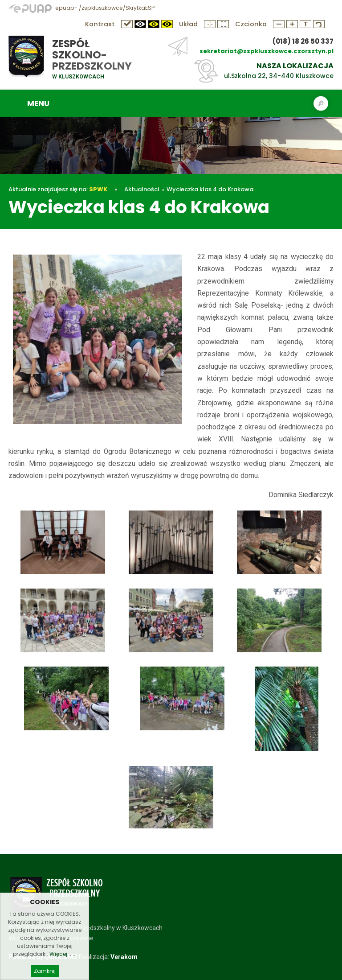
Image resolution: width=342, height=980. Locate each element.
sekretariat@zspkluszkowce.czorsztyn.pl (267, 51)
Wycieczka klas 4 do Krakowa (210, 189)
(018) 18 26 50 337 (303, 41)
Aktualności (142, 189)
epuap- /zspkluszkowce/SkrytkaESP (81, 8)
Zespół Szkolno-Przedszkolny (92, 55)
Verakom (124, 957)
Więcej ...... (63, 961)
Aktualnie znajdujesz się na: (58, 189)
